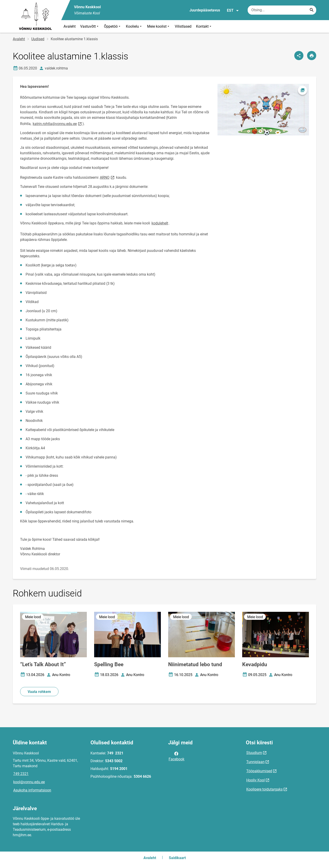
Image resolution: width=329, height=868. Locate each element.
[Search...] (312, 10)
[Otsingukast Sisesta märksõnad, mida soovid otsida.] (282, 10)
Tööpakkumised (259, 771)
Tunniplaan (255, 762)
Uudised (38, 39)
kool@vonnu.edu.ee (29, 782)
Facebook (176, 756)
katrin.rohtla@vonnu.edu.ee (58, 124)
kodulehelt (160, 223)
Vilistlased (183, 26)
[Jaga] (299, 56)
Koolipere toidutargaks (264, 789)
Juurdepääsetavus (205, 10)
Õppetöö (113, 26)
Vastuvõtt (90, 26)
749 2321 (21, 774)
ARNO (107, 177)
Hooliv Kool (256, 780)
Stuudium (254, 753)
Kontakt (204, 26)
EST (233, 11)
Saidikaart (177, 858)
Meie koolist (159, 26)
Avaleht (70, 26)
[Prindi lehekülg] (312, 56)
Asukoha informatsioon (32, 790)
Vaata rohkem (39, 692)
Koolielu (134, 26)
